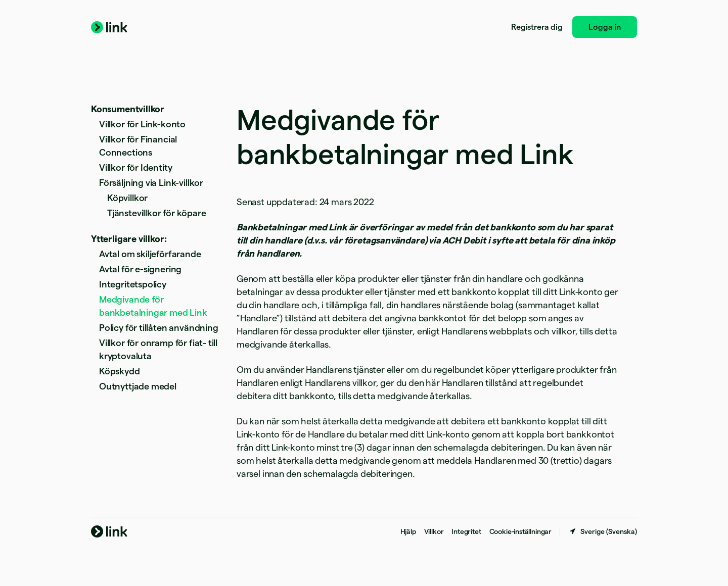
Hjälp (408, 531)
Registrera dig (537, 27)
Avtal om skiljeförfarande (150, 254)
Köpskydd (120, 371)
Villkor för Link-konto (142, 124)
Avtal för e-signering (140, 269)
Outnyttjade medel (138, 386)
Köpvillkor (127, 198)
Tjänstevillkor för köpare (157, 213)
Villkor (434, 531)
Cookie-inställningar (520, 531)
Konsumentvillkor (128, 109)
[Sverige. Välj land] (603, 531)
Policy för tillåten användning (159, 328)
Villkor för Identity (135, 167)
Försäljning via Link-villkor (151, 183)
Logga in (605, 27)
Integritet (466, 531)
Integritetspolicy (133, 284)
